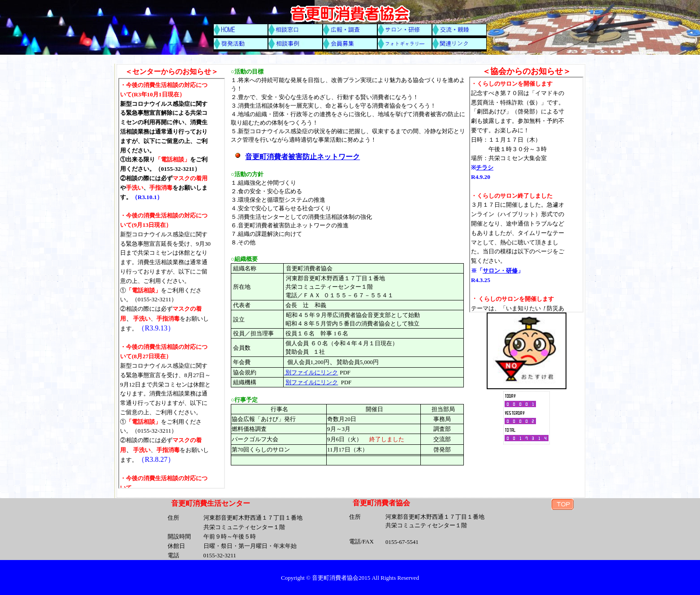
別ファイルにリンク (311, 372)
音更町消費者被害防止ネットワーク (302, 157)
